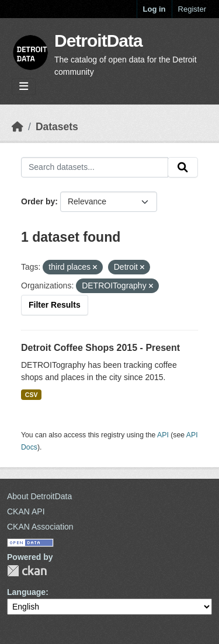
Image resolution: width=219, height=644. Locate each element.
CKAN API (26, 511)
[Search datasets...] (95, 168)
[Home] (18, 127)
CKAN (27, 571)
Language (26, 592)
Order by (38, 201)
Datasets (57, 127)
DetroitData (98, 41)
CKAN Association (40, 527)
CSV (32, 395)
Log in (154, 9)
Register (192, 9)
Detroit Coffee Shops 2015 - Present (100, 348)
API (163, 435)
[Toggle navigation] (24, 87)
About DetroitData (39, 496)
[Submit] (183, 168)
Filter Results (55, 305)
